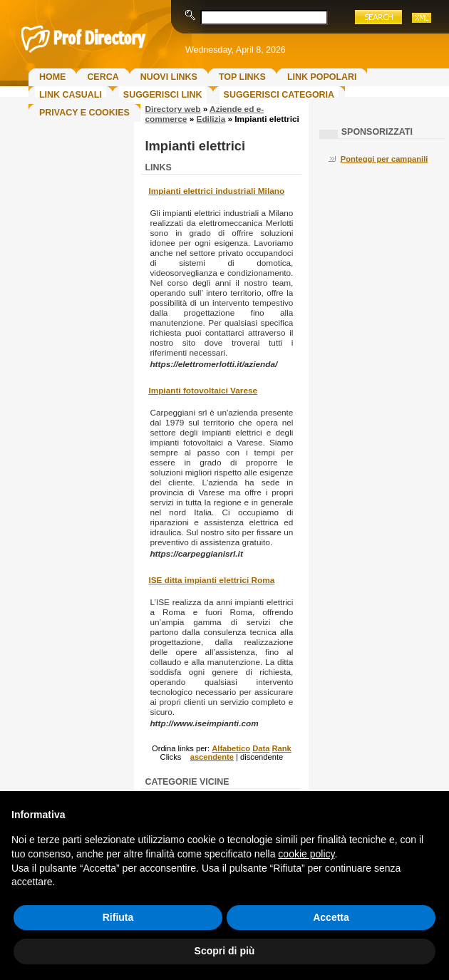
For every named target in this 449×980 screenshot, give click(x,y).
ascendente (212, 757)
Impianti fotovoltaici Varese (203, 391)
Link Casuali (71, 95)
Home (52, 77)
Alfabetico (231, 748)
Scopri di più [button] (225, 951)
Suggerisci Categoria (279, 95)
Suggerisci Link (163, 95)
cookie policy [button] (306, 854)
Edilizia (211, 119)
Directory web (172, 109)
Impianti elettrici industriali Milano (216, 191)
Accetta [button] (331, 917)
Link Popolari (322, 77)
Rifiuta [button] (118, 917)
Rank (281, 748)
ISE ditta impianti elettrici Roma (211, 580)
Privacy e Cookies (84, 113)
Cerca (103, 77)
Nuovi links (169, 77)
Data (261, 748)
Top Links (242, 77)
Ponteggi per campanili (385, 159)
